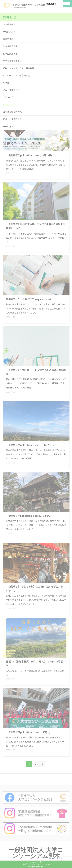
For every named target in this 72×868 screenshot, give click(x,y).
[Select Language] (57, 4)
